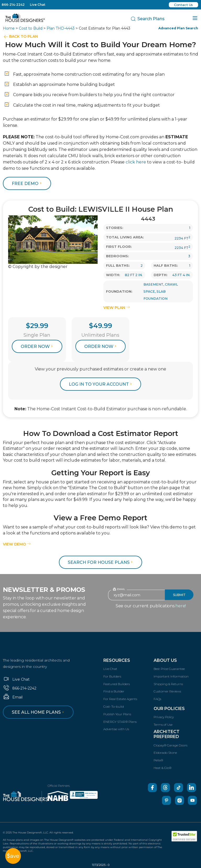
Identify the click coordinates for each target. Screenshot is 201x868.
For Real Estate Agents (120, 699)
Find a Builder (114, 691)
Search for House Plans (101, 562)
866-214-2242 (13, 5)
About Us (165, 660)
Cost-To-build (114, 706)
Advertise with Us (116, 729)
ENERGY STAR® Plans (120, 722)
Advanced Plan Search (178, 28)
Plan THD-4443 (61, 28)
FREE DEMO (27, 184)
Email (13, 697)
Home (9, 28)
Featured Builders (117, 684)
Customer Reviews (167, 691)
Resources (117, 660)
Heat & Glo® (163, 768)
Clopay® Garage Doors (171, 745)
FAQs (157, 699)
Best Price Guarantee (169, 669)
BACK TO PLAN (24, 36)
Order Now (37, 346)
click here (136, 162)
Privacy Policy (164, 717)
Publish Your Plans (117, 714)
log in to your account (101, 384)
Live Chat (38, 5)
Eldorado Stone (165, 753)
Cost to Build (31, 28)
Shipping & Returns (168, 684)
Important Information (171, 676)
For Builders (112, 676)
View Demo (17, 544)
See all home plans (39, 712)
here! (181, 606)
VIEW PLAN (117, 308)
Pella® (158, 760)
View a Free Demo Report (100, 518)
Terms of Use (163, 725)
